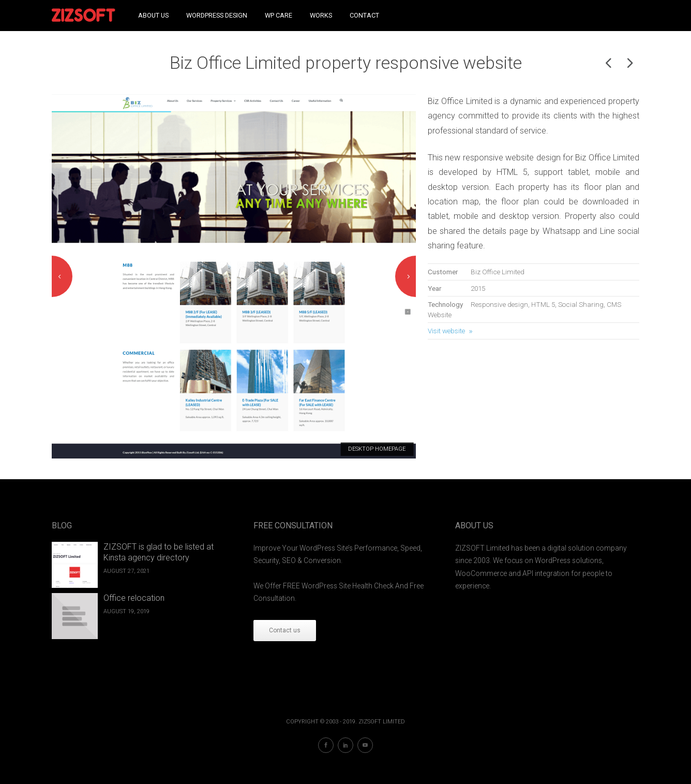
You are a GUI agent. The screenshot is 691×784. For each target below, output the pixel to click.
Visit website (446, 331)
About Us (153, 15)
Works (321, 15)
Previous (62, 276)
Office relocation (134, 598)
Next (405, 276)
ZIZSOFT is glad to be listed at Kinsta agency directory (159, 552)
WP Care (279, 15)
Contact (364, 15)
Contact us (285, 630)
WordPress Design (217, 15)
